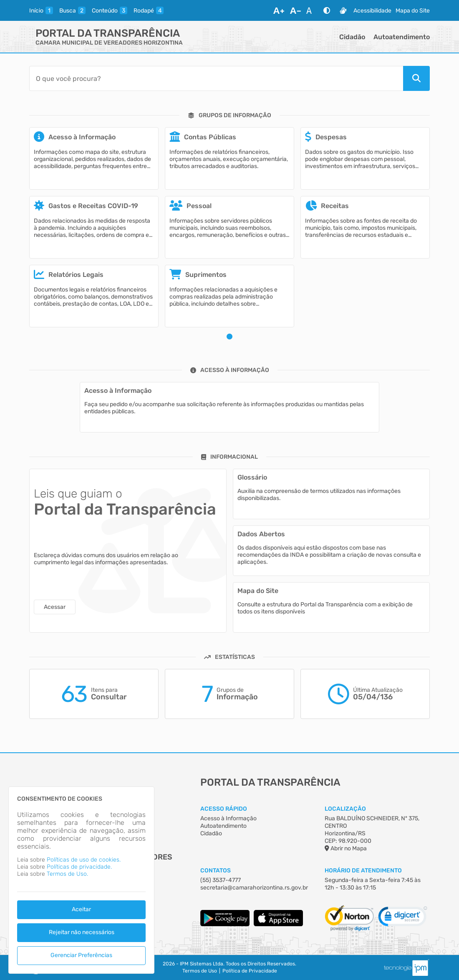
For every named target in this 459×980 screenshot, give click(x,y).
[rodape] (149, 10)
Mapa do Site (413, 11)
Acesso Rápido (224, 809)
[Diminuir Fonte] (295, 10)
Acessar (55, 607)
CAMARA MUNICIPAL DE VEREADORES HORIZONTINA (109, 43)
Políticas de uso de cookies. (84, 860)
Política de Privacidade (250, 971)
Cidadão (352, 37)
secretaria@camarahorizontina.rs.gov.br (254, 888)
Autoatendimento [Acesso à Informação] (223, 826)
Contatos (216, 871)
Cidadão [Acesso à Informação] (211, 833)
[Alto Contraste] (327, 10)
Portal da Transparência (108, 33)
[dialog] (81, 880)
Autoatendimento (402, 37)
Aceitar (81, 909)
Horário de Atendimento (363, 871)
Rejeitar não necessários (82, 932)
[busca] (72, 10)
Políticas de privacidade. (79, 867)
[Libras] (343, 10)
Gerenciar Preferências (81, 955)
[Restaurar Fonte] (311, 10)
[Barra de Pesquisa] (216, 78)
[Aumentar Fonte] (279, 10)
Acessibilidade (372, 11)
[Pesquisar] (416, 78)
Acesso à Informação (228, 818)
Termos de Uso (200, 971)
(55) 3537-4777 (221, 880)
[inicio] (41, 10)
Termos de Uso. (67, 874)
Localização (345, 809)
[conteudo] (110, 10)
